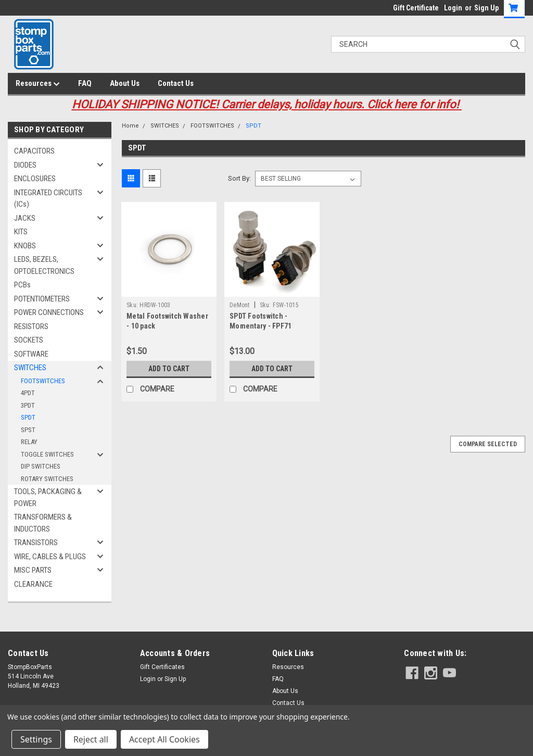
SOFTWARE (31, 354)
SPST (28, 430)
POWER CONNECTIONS (49, 312)
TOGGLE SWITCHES (47, 454)
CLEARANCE (33, 584)
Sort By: (239, 178)
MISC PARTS (33, 570)
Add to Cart (169, 369)
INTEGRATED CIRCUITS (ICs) (48, 199)
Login (453, 8)
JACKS (25, 218)
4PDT (28, 393)
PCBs (22, 285)
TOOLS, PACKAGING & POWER (48, 497)
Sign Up (486, 8)
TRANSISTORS (36, 543)
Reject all (91, 739)
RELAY (29, 442)
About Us (125, 83)
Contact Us (176, 83)
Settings (36, 739)
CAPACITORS (34, 151)
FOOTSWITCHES (43, 381)
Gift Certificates (162, 667)
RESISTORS (31, 326)
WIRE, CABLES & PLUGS (50, 557)
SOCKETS (29, 340)
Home (130, 126)
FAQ (85, 83)
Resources (38, 84)
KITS (21, 232)
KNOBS (25, 246)
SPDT (28, 417)
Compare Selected (488, 444)
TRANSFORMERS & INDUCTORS (43, 523)
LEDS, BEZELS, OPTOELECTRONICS (44, 265)
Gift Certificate (416, 8)
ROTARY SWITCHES (47, 479)
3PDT (28, 405)
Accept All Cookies (164, 739)
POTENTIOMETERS (42, 299)
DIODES (25, 165)
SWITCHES (30, 368)
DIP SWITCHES (41, 466)
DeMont (240, 305)
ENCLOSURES (35, 179)
